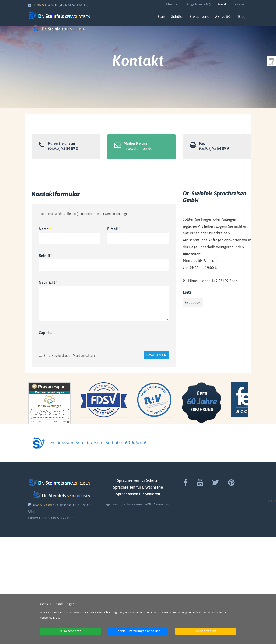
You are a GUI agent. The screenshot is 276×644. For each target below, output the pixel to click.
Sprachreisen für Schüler (138, 480)
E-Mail (114, 229)
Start (161, 17)
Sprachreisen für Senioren (138, 494)
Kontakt (223, 4)
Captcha (47, 333)
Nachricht (48, 282)
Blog (242, 17)
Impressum (135, 504)
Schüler (178, 17)
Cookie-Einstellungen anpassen (138, 631)
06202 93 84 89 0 (45, 5)
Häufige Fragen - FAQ (198, 4)
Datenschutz (162, 504)
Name (45, 229)
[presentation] (133, 336)
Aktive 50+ (224, 17)
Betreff (46, 256)
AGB (148, 504)
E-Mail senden (156, 355)
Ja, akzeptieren (70, 631)
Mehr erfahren (206, 631)
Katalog (239, 4)
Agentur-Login (115, 504)
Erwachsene (199, 17)
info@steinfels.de (138, 148)
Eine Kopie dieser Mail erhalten (69, 356)
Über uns (172, 4)
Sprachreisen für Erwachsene (138, 487)
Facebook (193, 302)
